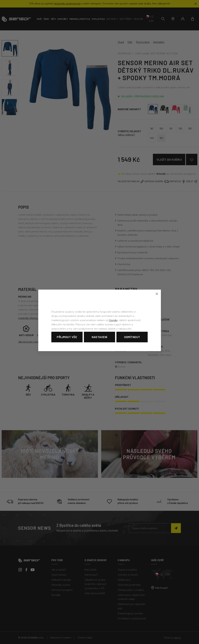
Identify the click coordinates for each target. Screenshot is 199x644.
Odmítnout (132, 337)
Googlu (113, 320)
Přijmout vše (67, 337)
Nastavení (100, 337)
